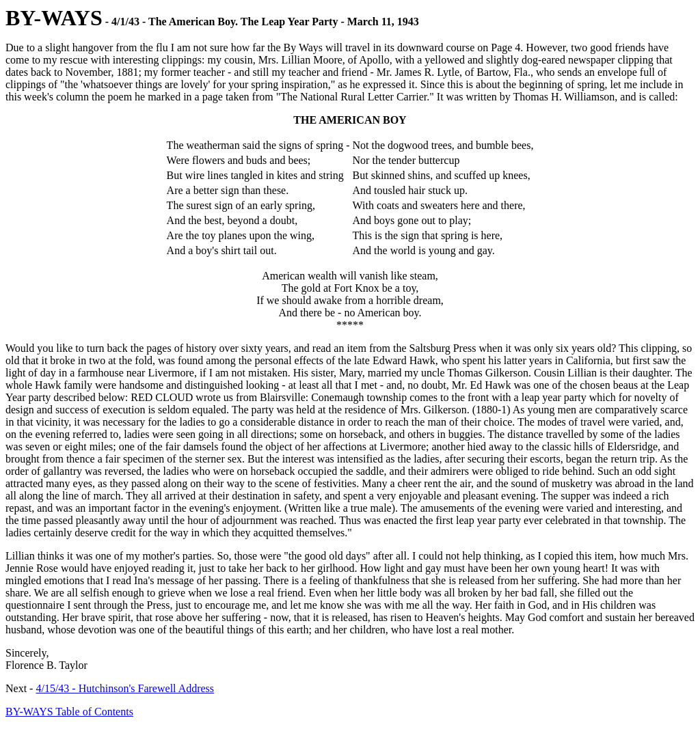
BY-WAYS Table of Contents (69, 712)
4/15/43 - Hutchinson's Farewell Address (125, 688)
